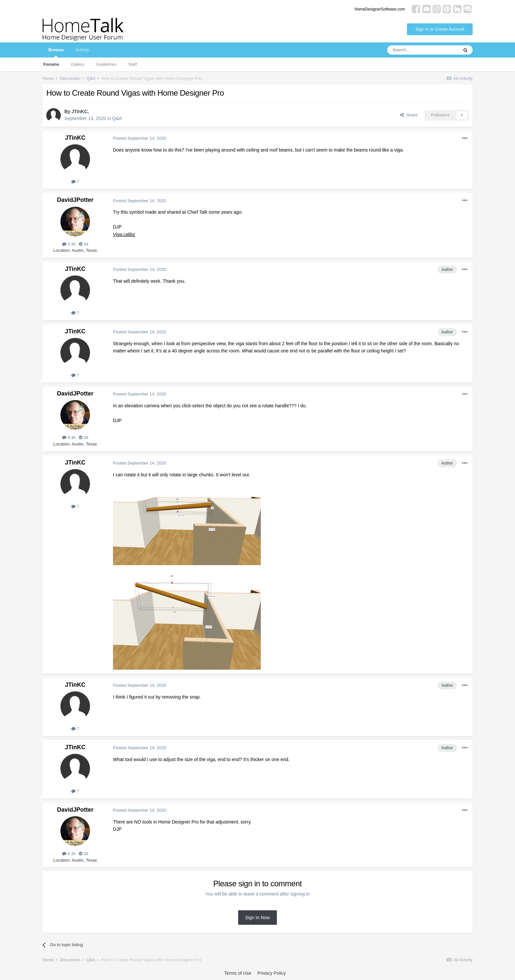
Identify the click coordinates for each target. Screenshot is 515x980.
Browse (56, 52)
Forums (51, 64)
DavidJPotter (75, 200)
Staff (133, 64)
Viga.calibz (124, 234)
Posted (140, 138)
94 (84, 244)
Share (409, 115)
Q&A (117, 118)
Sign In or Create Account (440, 29)
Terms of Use (237, 973)
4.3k (69, 244)
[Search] (423, 50)
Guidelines (106, 64)
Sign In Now (257, 918)
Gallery (78, 64)
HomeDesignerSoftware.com (380, 9)
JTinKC (80, 111)
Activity (82, 50)
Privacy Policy (271, 973)
